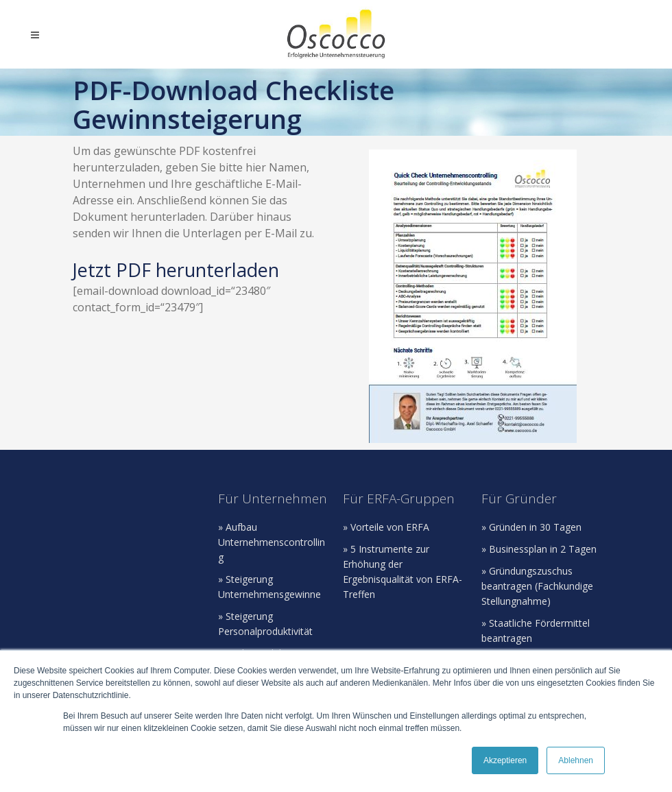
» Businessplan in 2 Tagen (539, 549)
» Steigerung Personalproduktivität (265, 624)
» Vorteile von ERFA (386, 527)
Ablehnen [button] (576, 760)
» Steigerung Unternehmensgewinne (269, 587)
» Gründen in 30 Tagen (531, 527)
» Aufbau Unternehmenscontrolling (272, 542)
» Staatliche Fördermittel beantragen (536, 631)
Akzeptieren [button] (505, 760)
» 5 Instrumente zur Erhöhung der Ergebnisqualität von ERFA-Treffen (403, 572)
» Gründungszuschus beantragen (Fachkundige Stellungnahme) (537, 586)
